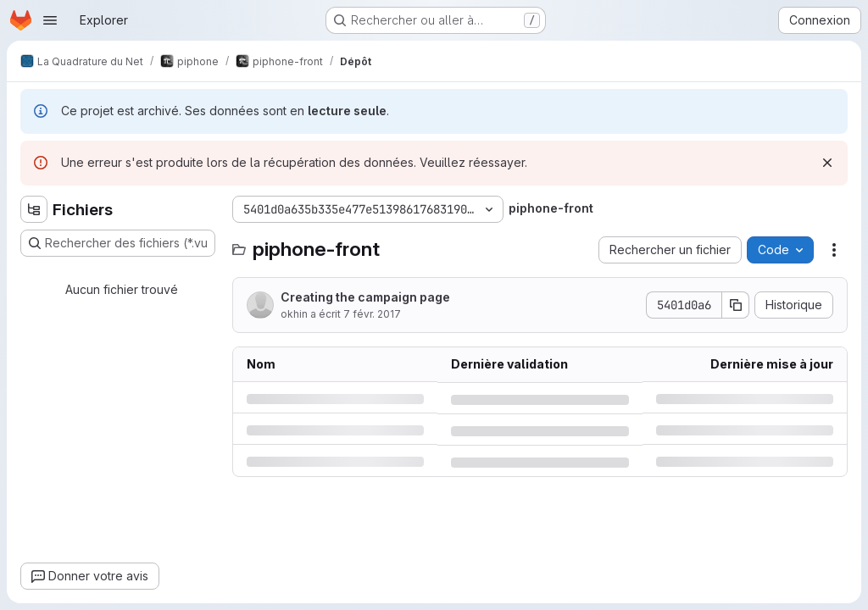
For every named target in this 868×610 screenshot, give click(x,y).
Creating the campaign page (365, 297)
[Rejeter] (827, 163)
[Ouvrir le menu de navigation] (50, 20)
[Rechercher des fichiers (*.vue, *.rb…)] (118, 243)
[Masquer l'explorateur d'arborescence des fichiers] (34, 209)
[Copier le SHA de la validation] (736, 305)
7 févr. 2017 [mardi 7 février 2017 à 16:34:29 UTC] (372, 314)
